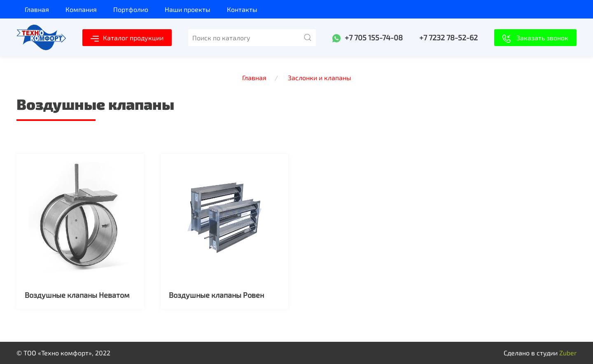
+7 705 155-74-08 (374, 37)
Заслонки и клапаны (320, 78)
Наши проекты (188, 9)
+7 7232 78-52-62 (448, 37)
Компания (81, 9)
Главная (37, 9)
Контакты (242, 9)
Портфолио (131, 9)
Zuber (568, 353)
